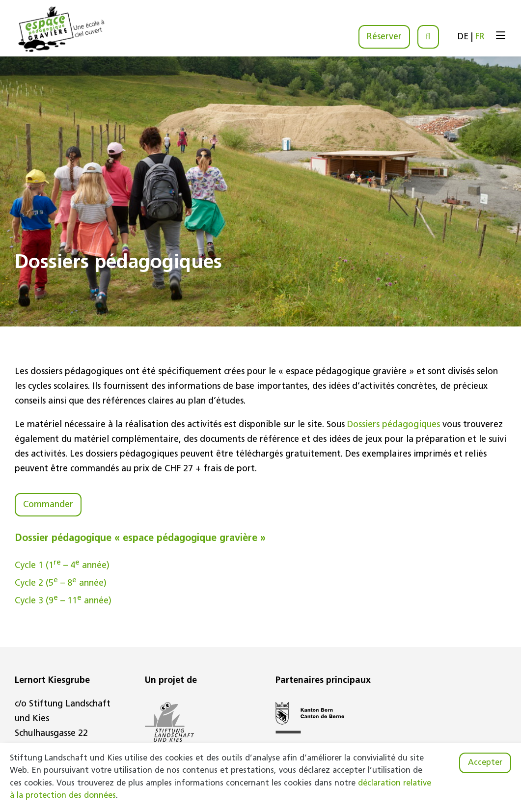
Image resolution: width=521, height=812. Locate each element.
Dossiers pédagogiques (394, 425)
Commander (48, 505)
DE (463, 37)
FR (480, 37)
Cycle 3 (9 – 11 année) (63, 601)
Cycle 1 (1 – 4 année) (62, 566)
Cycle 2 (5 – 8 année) (61, 583)
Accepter (485, 763)
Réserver (384, 37)
